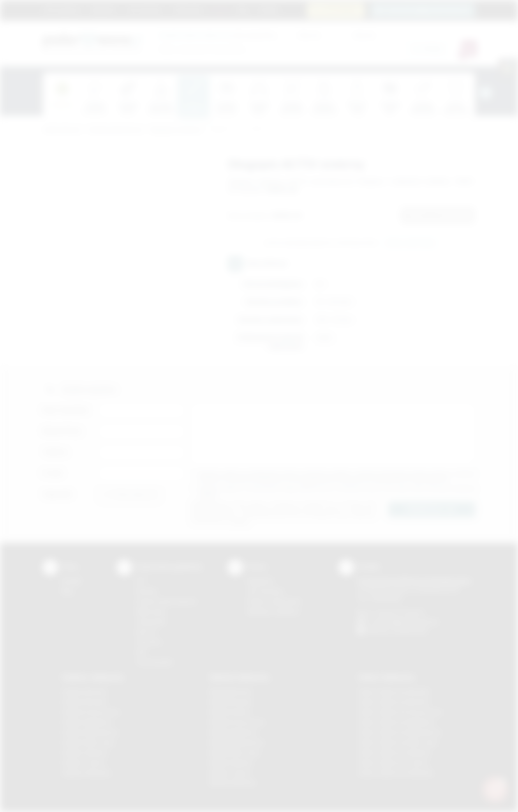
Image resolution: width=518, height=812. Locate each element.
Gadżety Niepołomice (90, 732)
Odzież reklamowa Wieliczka (396, 773)
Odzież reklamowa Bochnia (393, 702)
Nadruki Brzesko (231, 702)
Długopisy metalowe (176, 130)
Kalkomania (151, 611)
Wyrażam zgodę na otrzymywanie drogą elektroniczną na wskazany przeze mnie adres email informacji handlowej (337, 491)
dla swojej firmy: (218, 35)
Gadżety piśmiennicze (116, 130)
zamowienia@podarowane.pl (427, 10)
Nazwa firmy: (63, 431)
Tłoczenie (149, 642)
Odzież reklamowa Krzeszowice (400, 712)
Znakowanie (188, 10)
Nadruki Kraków (230, 712)
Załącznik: (58, 494)
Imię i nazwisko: (66, 410)
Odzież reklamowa (386, 677)
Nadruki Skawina (231, 763)
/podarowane (410, 631)
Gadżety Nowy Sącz (88, 742)
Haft (141, 652)
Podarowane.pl (62, 130)
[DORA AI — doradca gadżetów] (495, 789)
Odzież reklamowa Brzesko (394, 692)
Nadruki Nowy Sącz (235, 753)
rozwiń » (208, 494)
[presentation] (486, 93)
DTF (141, 581)
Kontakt (268, 10)
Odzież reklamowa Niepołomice (400, 732)
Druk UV (146, 632)
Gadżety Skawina (85, 753)
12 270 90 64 (340, 10)
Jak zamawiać (144, 10)
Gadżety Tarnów (84, 763)
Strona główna (62, 10)
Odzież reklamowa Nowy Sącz (398, 742)
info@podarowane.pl (411, 622)
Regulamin (104, 10)
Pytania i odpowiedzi (274, 601)
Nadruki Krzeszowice (237, 722)
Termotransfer (155, 662)
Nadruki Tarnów (230, 773)
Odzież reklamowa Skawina (394, 753)
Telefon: (55, 452)
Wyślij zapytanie (410, 243)
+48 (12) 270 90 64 (399, 613)
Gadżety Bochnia (84, 692)
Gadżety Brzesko (85, 702)
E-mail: (53, 473)
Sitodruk (146, 591)
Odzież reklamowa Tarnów (393, 763)
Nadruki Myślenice (233, 732)
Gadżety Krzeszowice (91, 712)
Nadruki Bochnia (231, 692)
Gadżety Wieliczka (86, 773)
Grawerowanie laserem (166, 601)
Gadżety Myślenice (87, 722)
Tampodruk (151, 622)
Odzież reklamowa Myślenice (396, 722)
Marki (220, 10)
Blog (243, 10)
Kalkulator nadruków (273, 611)
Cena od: (309, 35)
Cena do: (364, 35)
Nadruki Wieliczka (233, 783)
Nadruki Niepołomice (237, 742)
